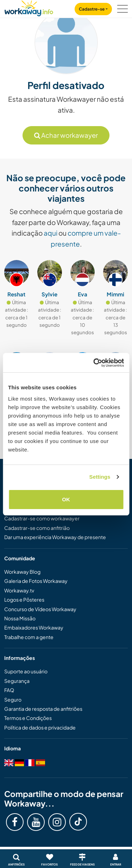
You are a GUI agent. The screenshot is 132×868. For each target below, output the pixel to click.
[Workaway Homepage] (29, 7)
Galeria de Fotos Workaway (36, 581)
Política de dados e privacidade (40, 727)
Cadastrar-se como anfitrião (37, 528)
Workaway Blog (22, 572)
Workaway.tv (19, 590)
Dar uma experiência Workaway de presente (55, 537)
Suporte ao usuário (26, 671)
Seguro (13, 699)
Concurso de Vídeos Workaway (40, 609)
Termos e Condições (28, 718)
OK (66, 499)
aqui (51, 233)
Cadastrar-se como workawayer (42, 518)
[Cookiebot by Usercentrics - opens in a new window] (94, 363)
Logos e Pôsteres (24, 600)
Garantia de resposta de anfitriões (43, 709)
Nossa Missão (20, 618)
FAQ (9, 690)
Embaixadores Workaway (34, 627)
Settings (100, 477)
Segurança (17, 681)
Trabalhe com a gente (29, 637)
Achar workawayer (66, 135)
